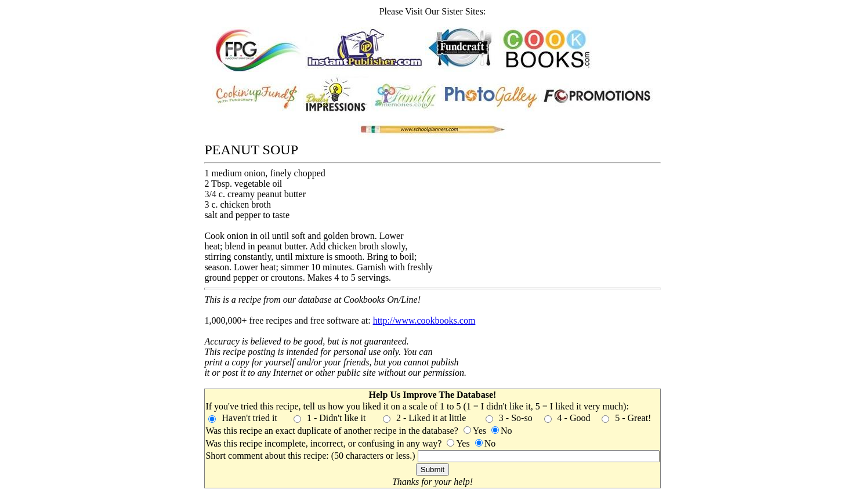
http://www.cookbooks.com (424, 320)
